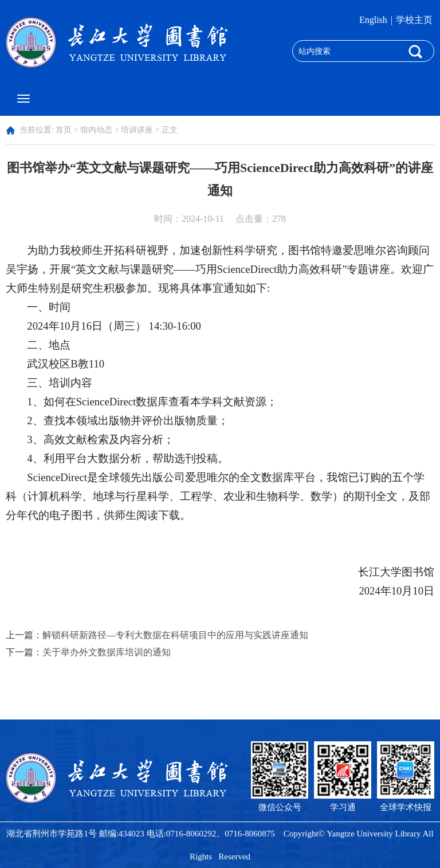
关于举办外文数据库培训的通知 (107, 652)
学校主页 (414, 20)
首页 (64, 130)
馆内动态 (96, 130)
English (373, 20)
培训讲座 (137, 130)
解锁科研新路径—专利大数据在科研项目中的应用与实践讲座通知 (175, 635)
